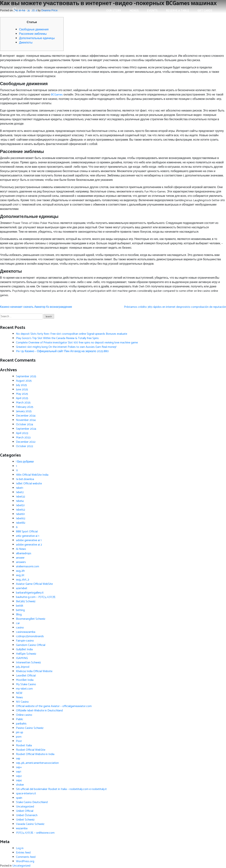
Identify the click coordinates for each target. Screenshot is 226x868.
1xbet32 (21, 497)
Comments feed (26, 857)
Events (152, 11)
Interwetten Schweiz (28, 663)
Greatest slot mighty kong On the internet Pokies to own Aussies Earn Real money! (66, 347)
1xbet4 (20, 501)
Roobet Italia (24, 745)
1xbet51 (20, 505)
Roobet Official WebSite (31, 750)
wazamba (22, 828)
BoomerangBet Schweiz (31, 619)
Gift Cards (205, 11)
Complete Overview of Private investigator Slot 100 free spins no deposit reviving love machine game (77, 343)
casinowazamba (26, 632)
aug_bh (20, 571)
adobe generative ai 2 (29, 545)
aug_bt (20, 575)
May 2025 (22, 394)
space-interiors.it (26, 794)
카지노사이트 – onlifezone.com (35, 833)
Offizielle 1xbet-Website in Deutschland (39, 711)
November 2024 (26, 420)
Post (19, 741)
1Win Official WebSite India (32, 475)
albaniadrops (24, 553)
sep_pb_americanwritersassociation (37, 763)
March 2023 (23, 438)
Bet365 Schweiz (26, 601)
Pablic (20, 719)
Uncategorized (25, 807)
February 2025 (25, 407)
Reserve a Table (178, 11)
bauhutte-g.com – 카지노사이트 (36, 597)
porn (19, 737)
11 (17, 470)
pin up (20, 732)
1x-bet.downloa (25, 479)
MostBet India (25, 680)
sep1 (19, 772)
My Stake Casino (26, 684)
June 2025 (22, 390)
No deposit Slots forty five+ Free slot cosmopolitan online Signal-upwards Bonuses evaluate (72, 334)
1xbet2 (20, 492)
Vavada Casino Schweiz (30, 824)
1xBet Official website (29, 484)
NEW (19, 693)
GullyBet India (24, 649)
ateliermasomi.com (28, 567)
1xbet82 (21, 523)
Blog (19, 615)
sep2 (19, 776)
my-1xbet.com (24, 689)
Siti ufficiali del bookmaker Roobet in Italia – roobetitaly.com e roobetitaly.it (61, 789)
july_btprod (23, 667)
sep (18, 759)
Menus (134, 11)
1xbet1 (20, 488)
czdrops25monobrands (30, 636)
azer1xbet (22, 588)
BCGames (57, 95)
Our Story (114, 11)
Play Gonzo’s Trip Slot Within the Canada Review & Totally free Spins (57, 338)
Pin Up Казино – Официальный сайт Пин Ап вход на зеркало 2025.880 (62, 351)
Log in (20, 848)
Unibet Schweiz (25, 820)
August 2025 (24, 381)
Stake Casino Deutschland (32, 802)
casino (20, 628)
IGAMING (22, 658)
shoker (20, 785)
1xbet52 (21, 510)
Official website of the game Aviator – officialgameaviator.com (54, 706)
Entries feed (23, 853)
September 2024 (26, 429)
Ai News (21, 549)
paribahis (21, 724)
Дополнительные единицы (37, 38)
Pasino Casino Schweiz (30, 728)
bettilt (20, 606)
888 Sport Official (27, 532)
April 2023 (22, 433)
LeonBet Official (26, 676)
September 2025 (26, 376)
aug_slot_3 (23, 580)
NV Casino (22, 702)
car (18, 623)
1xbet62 (21, 518)
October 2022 (25, 446)
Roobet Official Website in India (35, 754)
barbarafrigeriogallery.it (30, 593)
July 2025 (21, 385)
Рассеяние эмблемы (33, 34)
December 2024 (26, 416)
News (19, 697)
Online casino (24, 715)
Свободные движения (34, 30)
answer (20, 558)
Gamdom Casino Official (31, 645)
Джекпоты (26, 43)
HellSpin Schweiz (26, 654)
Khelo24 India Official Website (34, 671)
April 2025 (22, 398)
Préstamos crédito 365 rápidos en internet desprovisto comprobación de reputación (175, 307)
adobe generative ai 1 (29, 540)
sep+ (19, 767)
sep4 (19, 780)
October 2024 (25, 424)
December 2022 (26, 442)
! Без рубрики (25, 462)
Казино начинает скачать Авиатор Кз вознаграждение (36, 307)
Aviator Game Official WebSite (34, 584)
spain (19, 798)
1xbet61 (20, 514)
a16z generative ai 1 (28, 536)
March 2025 (23, 403)
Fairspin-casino (25, 641)
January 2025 (24, 411)
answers (21, 562)
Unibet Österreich (27, 815)
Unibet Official (25, 811)
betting (20, 610)
